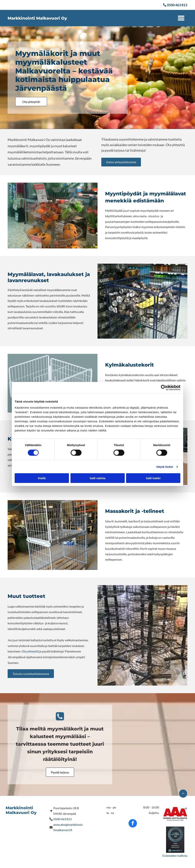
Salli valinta (98, 478)
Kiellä (42, 478)
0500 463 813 (62, 819)
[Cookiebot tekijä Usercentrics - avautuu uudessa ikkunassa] (164, 388)
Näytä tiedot (165, 467)
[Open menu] (181, 18)
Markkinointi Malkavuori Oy (37, 18)
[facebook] (133, 824)
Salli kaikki (153, 478)
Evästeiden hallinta (175, 856)
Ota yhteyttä (30, 651)
